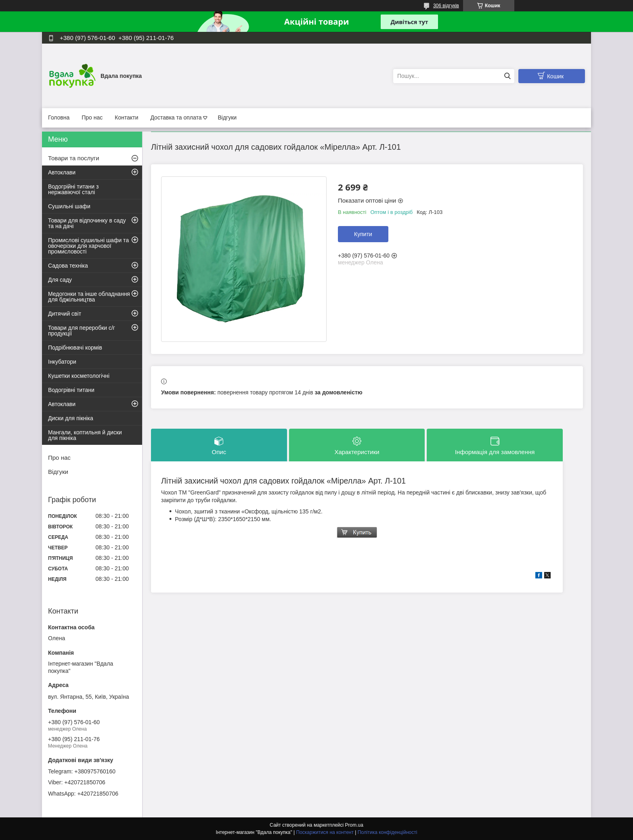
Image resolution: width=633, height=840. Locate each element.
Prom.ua (354, 825)
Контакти (126, 117)
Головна (59, 117)
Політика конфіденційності (388, 832)
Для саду (60, 280)
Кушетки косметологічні (79, 376)
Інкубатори (62, 362)
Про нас (92, 117)
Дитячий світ (65, 314)
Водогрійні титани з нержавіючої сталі (73, 189)
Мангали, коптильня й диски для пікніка (85, 435)
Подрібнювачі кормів (75, 348)
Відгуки (227, 117)
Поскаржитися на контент (325, 832)
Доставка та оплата (176, 117)
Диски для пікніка (71, 418)
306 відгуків (446, 6)
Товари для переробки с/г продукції (82, 331)
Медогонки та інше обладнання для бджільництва (89, 297)
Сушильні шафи (69, 206)
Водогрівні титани (71, 390)
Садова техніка (68, 266)
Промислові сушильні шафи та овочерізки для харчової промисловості (88, 246)
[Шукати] (507, 76)
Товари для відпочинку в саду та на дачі (87, 223)
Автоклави (62, 172)
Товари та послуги (74, 158)
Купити (363, 234)
